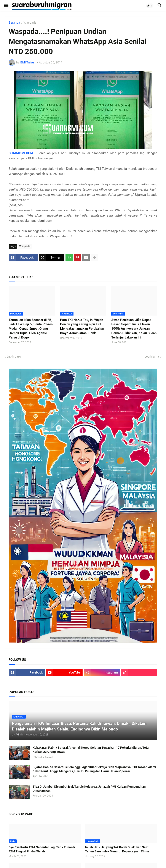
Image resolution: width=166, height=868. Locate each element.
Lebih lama (152, 356)
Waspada (30, 23)
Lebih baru (14, 356)
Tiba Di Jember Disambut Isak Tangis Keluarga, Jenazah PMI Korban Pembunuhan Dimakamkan (89, 789)
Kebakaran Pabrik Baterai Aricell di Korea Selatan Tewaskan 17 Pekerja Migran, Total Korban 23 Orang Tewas (91, 750)
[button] (6, 6)
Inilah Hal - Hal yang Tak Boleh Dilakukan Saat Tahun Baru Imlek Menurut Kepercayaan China (117, 849)
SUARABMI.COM (21, 153)
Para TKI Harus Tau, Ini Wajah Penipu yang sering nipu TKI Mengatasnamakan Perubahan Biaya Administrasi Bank (82, 326)
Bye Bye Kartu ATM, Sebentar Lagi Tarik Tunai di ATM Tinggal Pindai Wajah (42, 849)
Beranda (14, 23)
